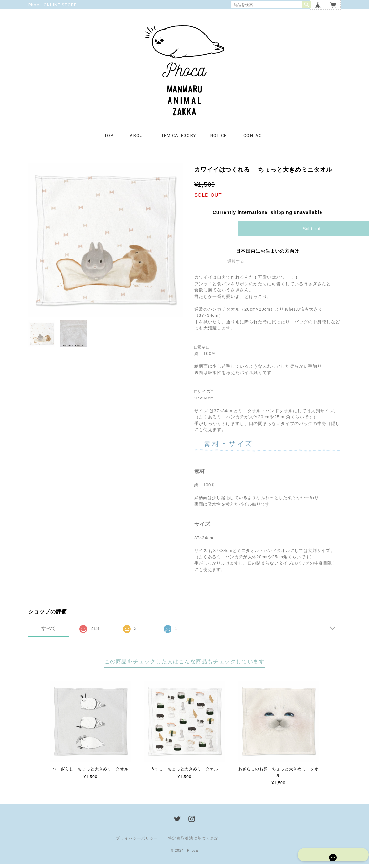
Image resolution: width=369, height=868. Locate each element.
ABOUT (138, 139)
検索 (307, 5)
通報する (236, 265)
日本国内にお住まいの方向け (268, 255)
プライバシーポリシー (137, 842)
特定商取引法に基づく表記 (193, 842)
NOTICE (219, 139)
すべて (49, 632)
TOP (109, 139)
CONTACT (254, 139)
